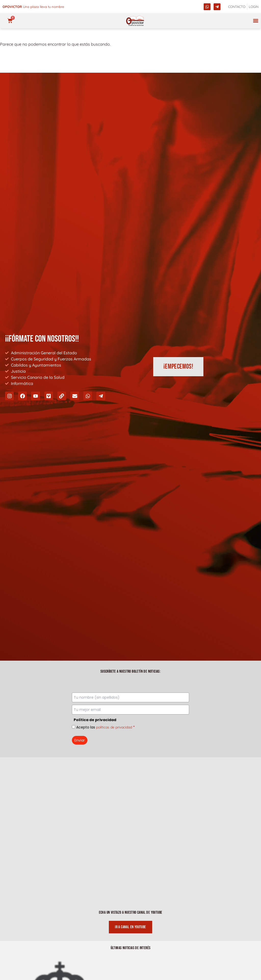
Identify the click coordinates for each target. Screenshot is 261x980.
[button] (256, 21)
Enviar (80, 740)
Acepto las (106, 727)
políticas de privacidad (114, 727)
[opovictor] (135, 21)
